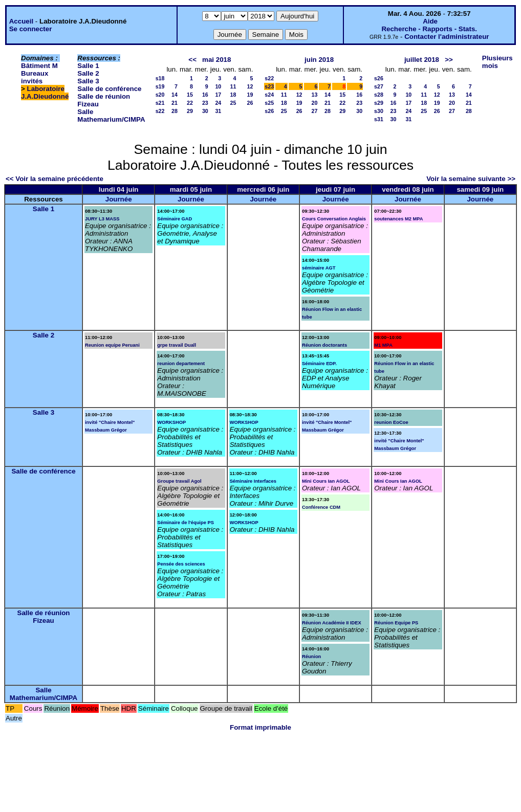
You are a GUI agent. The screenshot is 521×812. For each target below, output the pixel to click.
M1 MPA (383, 345)
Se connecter (31, 29)
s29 (379, 103)
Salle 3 (88, 81)
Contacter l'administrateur (447, 37)
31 (218, 111)
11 (233, 86)
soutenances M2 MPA (398, 219)
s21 (160, 103)
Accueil (21, 21)
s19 (160, 86)
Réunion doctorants (324, 345)
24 (218, 103)
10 (218, 86)
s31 (379, 119)
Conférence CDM (321, 507)
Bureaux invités (35, 77)
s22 (160, 111)
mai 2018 (216, 60)
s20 (160, 95)
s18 (160, 78)
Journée (119, 199)
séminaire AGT (319, 268)
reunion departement (181, 364)
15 (190, 95)
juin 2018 (319, 60)
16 (205, 95)
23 (205, 103)
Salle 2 (88, 73)
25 (233, 103)
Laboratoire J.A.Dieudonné (45, 93)
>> (449, 60)
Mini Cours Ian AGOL (326, 481)
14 (175, 95)
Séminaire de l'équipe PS (186, 523)
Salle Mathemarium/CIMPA (111, 116)
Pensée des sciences (181, 564)
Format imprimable (260, 727)
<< (192, 60)
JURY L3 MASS (102, 219)
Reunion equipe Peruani (112, 345)
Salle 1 (88, 66)
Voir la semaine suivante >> (471, 179)
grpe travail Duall (177, 345)
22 (190, 103)
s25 (269, 103)
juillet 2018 (422, 60)
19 (250, 95)
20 (315, 103)
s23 (269, 86)
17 (218, 95)
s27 (379, 86)
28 (175, 111)
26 (250, 103)
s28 (379, 95)
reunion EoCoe (391, 422)
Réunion (311, 657)
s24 (269, 95)
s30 (379, 111)
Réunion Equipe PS (396, 623)
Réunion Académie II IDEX (332, 623)
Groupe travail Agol (179, 481)
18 (233, 95)
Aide (430, 21)
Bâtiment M (39, 66)
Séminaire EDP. (319, 364)
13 (315, 95)
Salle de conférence (109, 89)
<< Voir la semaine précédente (55, 179)
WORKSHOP (171, 422)
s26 (269, 111)
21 (175, 103)
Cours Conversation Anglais (334, 219)
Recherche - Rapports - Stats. (429, 29)
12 (250, 86)
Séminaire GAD (175, 219)
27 (315, 111)
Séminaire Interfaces (253, 481)
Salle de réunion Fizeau (44, 617)
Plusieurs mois (497, 62)
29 (190, 111)
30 (205, 111)
